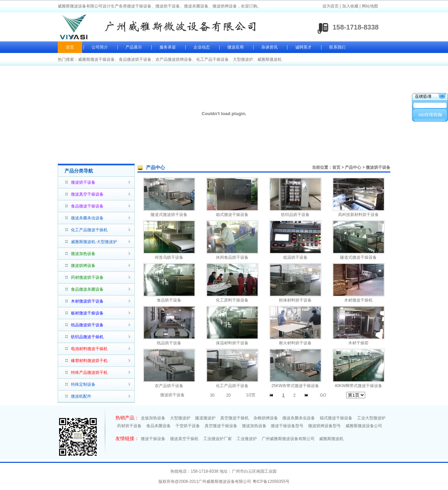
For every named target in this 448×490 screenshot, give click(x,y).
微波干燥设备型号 (287, 426)
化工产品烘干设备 (232, 386)
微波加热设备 (254, 426)
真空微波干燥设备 (221, 426)
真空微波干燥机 (235, 418)
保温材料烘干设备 (232, 343)
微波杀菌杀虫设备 (87, 218)
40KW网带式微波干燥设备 (359, 386)
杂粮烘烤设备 (266, 418)
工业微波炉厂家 (218, 439)
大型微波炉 (243, 59)
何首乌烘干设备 (169, 257)
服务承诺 (168, 47)
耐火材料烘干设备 (295, 343)
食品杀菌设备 (158, 426)
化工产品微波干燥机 (89, 230)
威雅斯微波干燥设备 (96, 59)
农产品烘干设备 (169, 386)
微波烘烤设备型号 (324, 426)
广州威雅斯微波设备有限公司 (288, 439)
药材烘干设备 (129, 426)
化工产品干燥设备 (212, 59)
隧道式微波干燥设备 (358, 257)
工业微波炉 (247, 439)
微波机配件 (81, 396)
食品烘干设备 (169, 300)
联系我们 (337, 47)
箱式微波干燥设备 (232, 215)
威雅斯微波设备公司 (364, 426)
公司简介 (100, 47)
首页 (70, 47)
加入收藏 (350, 6)
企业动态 (202, 47)
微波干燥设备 (153, 439)
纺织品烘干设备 (295, 215)
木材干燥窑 (358, 343)
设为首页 (331, 6)
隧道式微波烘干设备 (169, 215)
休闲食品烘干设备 (232, 257)
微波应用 (236, 47)
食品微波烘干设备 (135, 59)
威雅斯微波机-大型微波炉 (94, 242)
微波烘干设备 (378, 167)
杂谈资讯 (269, 47)
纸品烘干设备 (169, 343)
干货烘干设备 (188, 426)
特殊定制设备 (83, 384)
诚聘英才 (303, 47)
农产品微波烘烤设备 (174, 59)
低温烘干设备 (295, 257)
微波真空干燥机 (184, 439)
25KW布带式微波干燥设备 (295, 386)
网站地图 (370, 6)
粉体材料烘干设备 (295, 300)
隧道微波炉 (205, 418)
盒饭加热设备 (153, 418)
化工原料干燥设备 (232, 300)
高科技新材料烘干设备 (358, 215)
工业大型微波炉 (371, 418)
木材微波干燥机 (358, 300)
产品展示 (134, 47)
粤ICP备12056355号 (271, 482)
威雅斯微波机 (269, 59)
